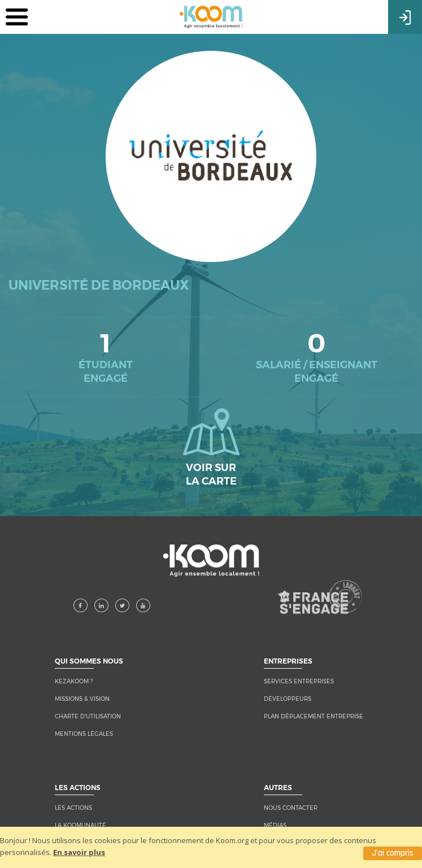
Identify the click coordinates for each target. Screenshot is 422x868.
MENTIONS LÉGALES (84, 734)
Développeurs (288, 699)
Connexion (405, 16)
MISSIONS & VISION (82, 699)
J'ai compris (393, 853)
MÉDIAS (275, 825)
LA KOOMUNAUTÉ (81, 825)
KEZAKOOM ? (74, 681)
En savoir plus (79, 852)
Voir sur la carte (211, 448)
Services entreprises (299, 681)
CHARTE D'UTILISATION (88, 716)
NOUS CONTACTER (291, 808)
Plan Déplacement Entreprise (314, 716)
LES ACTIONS (73, 808)
